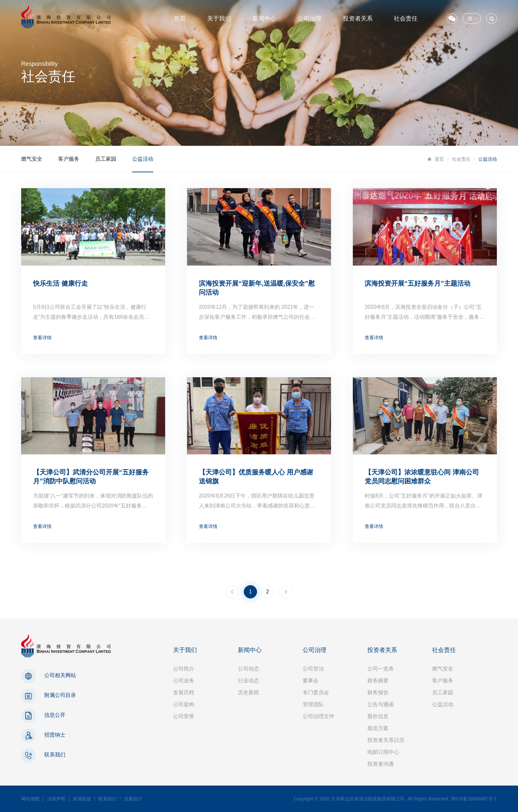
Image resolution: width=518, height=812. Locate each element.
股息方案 (378, 728)
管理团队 (313, 704)
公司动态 (248, 669)
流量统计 (133, 799)
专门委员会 (316, 692)
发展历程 (184, 692)
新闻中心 (264, 19)
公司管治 (313, 669)
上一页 (232, 592)
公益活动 (143, 159)
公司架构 (184, 704)
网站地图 (30, 799)
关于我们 (219, 19)
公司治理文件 (318, 716)
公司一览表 (381, 669)
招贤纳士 (55, 735)
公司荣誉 (184, 716)
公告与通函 (381, 704)
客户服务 (69, 159)
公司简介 (184, 669)
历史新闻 (248, 692)
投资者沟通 (381, 764)
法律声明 (56, 799)
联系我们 (55, 755)
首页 (180, 19)
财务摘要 (378, 681)
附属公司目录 (60, 695)
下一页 (286, 592)
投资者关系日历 (386, 740)
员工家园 (106, 159)
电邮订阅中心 (383, 752)
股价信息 (378, 716)
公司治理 (310, 19)
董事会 (311, 681)
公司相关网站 (60, 675)
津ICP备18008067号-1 (474, 799)
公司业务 (184, 681)
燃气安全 (32, 159)
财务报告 (378, 692)
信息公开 (55, 715)
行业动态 (248, 681)
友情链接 (82, 799)
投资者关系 (358, 19)
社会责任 (406, 19)
